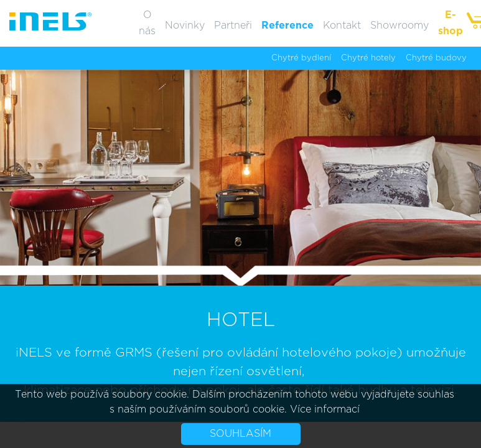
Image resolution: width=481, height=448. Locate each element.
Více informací (325, 409)
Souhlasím (240, 434)
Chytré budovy (436, 58)
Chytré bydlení (301, 58)
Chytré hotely (368, 58)
